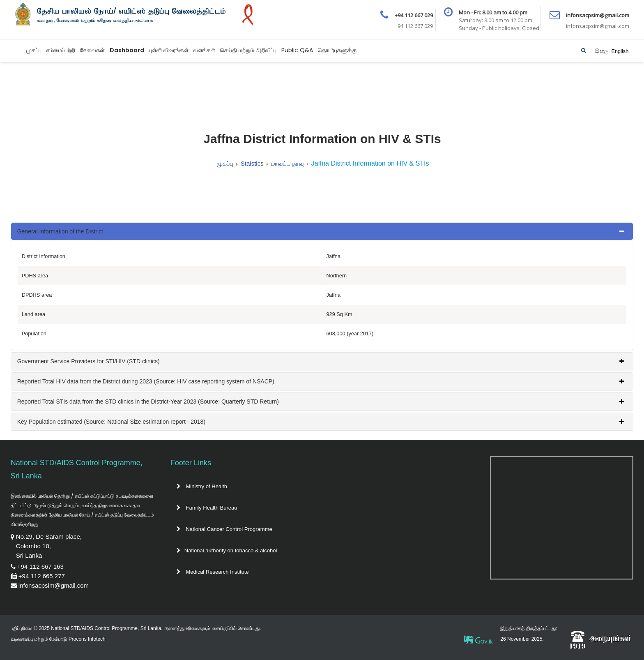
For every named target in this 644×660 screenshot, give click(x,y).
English (620, 51)
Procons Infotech (87, 639)
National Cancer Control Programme (224, 529)
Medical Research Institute (213, 572)
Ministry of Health (202, 486)
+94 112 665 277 (42, 576)
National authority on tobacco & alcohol (227, 550)
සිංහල (603, 51)
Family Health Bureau (207, 508)
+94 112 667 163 (40, 567)
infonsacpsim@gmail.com (54, 585)
